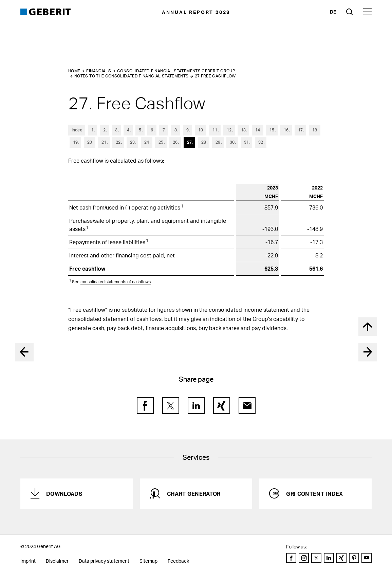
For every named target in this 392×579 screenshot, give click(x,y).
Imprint (28, 561)
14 (258, 130)
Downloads (64, 494)
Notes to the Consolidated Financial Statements (132, 76)
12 (229, 130)
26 (175, 142)
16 (286, 130)
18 (315, 130)
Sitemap (148, 561)
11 (215, 130)
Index (77, 130)
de (333, 12)
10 (201, 130)
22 (118, 142)
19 (75, 142)
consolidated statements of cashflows (116, 282)
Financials (99, 71)
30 (232, 142)
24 (147, 142)
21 (104, 142)
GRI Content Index (314, 494)
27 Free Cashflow (215, 76)
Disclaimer (57, 561)
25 (161, 142)
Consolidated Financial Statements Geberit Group (176, 71)
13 (243, 130)
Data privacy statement (104, 561)
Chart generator (194, 494)
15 (272, 130)
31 (246, 142)
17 (300, 130)
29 (218, 142)
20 (90, 142)
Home (74, 71)
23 (132, 142)
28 (204, 142)
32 (261, 142)
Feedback (178, 561)
